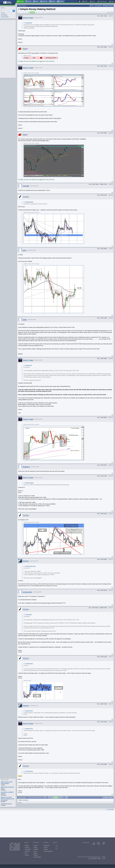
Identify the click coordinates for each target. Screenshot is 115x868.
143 (43, 12)
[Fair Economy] (103, 858)
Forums (36, 845)
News (35, 851)
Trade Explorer (37, 857)
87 (26, 12)
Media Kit (27, 851)
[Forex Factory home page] (8, 2)
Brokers (36, 855)
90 (36, 12)
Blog (26, 853)
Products (27, 847)
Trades (36, 847)
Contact (27, 855)
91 (39, 12)
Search (46, 847)
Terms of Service (92, 859)
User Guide (28, 849)
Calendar (36, 849)
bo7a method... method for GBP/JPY (7, 793)
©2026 (99, 859)
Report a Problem (48, 851)
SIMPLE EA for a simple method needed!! (7, 783)
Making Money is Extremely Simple (7, 788)
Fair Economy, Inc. (96, 857)
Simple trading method (6, 804)
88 (28, 12)
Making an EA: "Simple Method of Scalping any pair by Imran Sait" (8, 799)
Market (36, 853)
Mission (27, 845)
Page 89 (32, 12)
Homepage (47, 845)
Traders (46, 849)
